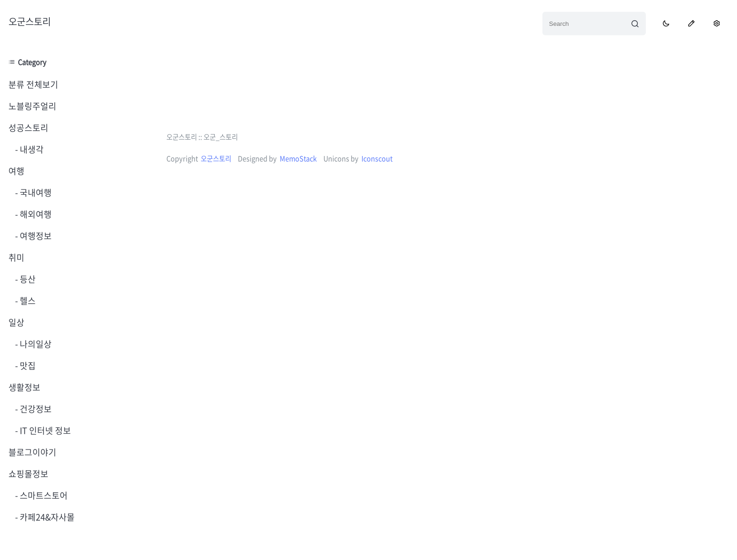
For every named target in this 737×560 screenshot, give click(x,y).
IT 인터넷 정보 (44, 430)
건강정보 (35, 409)
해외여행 (35, 214)
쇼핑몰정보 (28, 474)
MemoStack (298, 158)
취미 (16, 257)
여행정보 (35, 236)
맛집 (27, 366)
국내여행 (35, 193)
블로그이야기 (32, 452)
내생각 (31, 149)
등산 (27, 279)
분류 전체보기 (33, 84)
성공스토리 (28, 128)
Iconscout (377, 158)
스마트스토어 (43, 495)
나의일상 (35, 344)
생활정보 (24, 387)
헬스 (27, 301)
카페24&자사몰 (46, 517)
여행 (16, 171)
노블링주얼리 (32, 106)
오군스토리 (30, 22)
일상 (16, 322)
